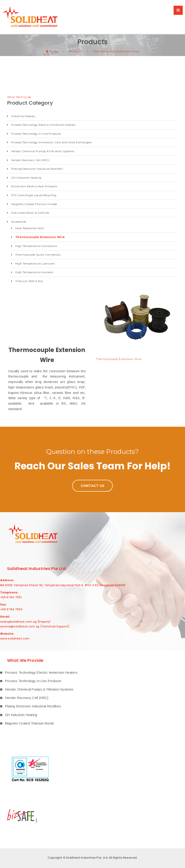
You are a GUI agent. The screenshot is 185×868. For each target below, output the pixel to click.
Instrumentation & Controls (30, 213)
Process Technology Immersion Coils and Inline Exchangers (51, 142)
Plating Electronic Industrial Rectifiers (37, 169)
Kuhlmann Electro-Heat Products (34, 186)
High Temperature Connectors (36, 246)
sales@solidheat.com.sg (18, 622)
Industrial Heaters (23, 116)
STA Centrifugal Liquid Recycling (34, 195)
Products (76, 51)
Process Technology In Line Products (36, 134)
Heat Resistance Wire (30, 228)
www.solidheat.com (15, 638)
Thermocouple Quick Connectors (38, 255)
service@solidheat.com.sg (20, 626)
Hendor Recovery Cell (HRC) (30, 160)
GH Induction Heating (26, 178)
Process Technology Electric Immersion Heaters (43, 125)
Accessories (19, 222)
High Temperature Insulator (34, 272)
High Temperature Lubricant (35, 263)
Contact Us (92, 486)
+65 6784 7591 (11, 597)
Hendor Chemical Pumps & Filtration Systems (43, 151)
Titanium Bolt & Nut (29, 281)
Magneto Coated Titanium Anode (34, 204)
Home (52, 51)
